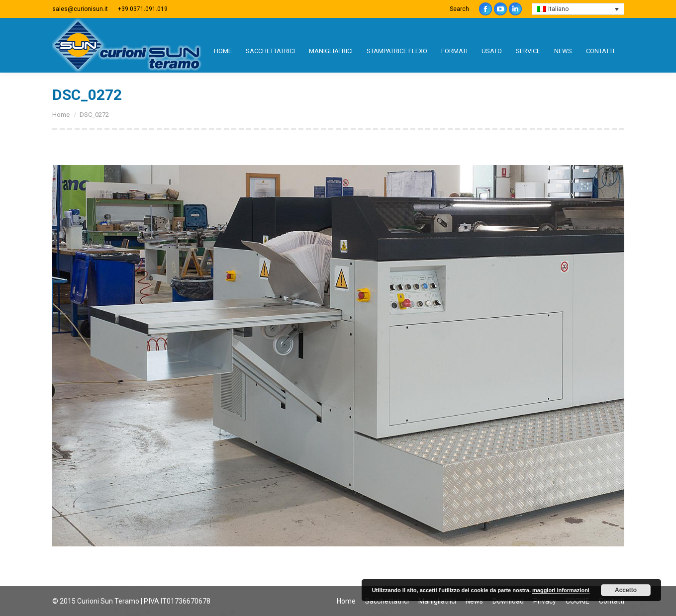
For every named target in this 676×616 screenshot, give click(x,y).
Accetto (626, 590)
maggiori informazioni (561, 590)
